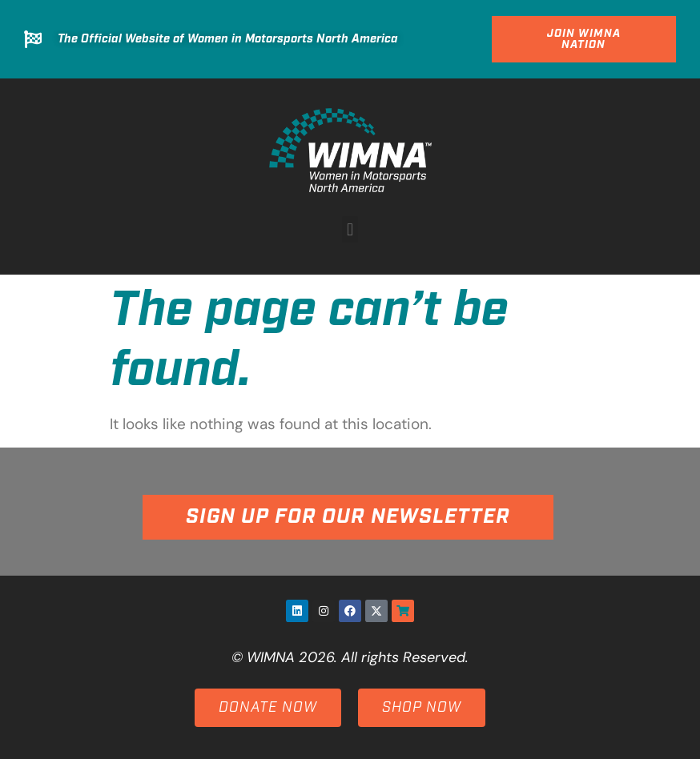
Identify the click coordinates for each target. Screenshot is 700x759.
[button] (350, 229)
